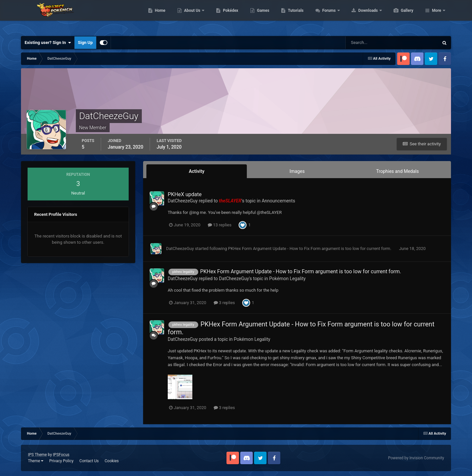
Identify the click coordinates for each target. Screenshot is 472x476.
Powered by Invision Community (416, 458)
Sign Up (85, 42)
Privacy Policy (61, 461)
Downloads (400, 16)
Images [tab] (297, 171)
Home (191, 16)
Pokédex (262, 16)
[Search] (372, 43)
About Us (224, 16)
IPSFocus (61, 455)
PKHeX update (185, 194)
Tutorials (327, 16)
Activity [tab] (197, 171)
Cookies (112, 461)
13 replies (220, 225)
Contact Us (89, 461)
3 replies (224, 303)
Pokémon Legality (287, 279)
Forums (361, 16)
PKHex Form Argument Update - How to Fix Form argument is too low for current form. (310, 248)
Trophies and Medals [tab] (397, 171)
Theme (36, 461)
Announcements (278, 201)
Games (294, 16)
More (437, 16)
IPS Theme (37, 455)
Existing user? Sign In (48, 43)
